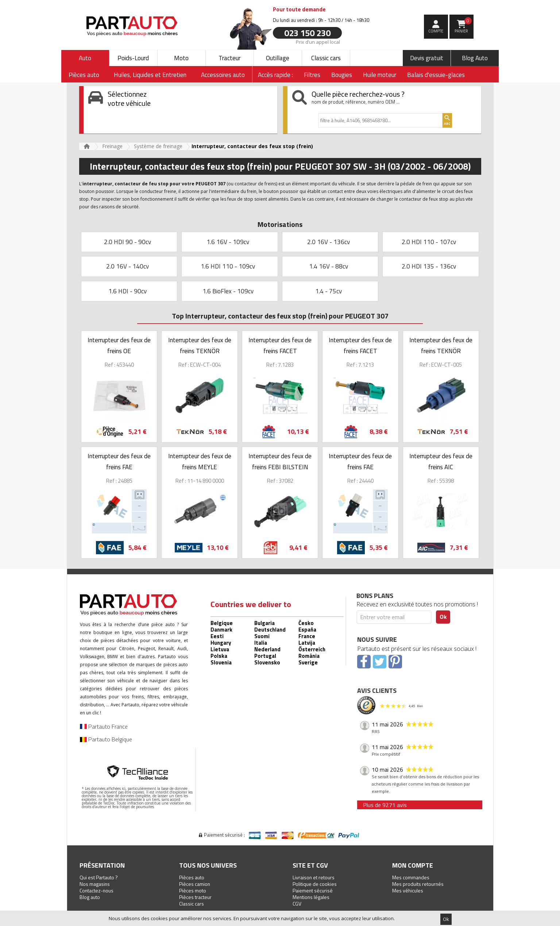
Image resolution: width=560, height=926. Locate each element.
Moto (181, 58)
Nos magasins (95, 884)
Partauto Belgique (106, 739)
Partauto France (104, 726)
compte (436, 31)
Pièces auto (192, 877)
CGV (297, 904)
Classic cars (326, 58)
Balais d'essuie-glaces (436, 75)
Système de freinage (158, 146)
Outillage (278, 58)
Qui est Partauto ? (99, 877)
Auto (85, 58)
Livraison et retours (314, 877)
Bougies (342, 75)
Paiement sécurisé (313, 890)
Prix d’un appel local (318, 42)
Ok (446, 919)
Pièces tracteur (195, 897)
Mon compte (413, 865)
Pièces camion (195, 884)
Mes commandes (411, 877)
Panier (463, 26)
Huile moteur (380, 75)
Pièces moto (193, 890)
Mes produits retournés (418, 884)
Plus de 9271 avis (385, 805)
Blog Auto (475, 58)
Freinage (112, 146)
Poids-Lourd (133, 58)
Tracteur (229, 58)
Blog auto (90, 897)
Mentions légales (311, 897)
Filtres (312, 75)
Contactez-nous (96, 890)
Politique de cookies (315, 884)
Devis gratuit (427, 58)
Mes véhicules (408, 890)
